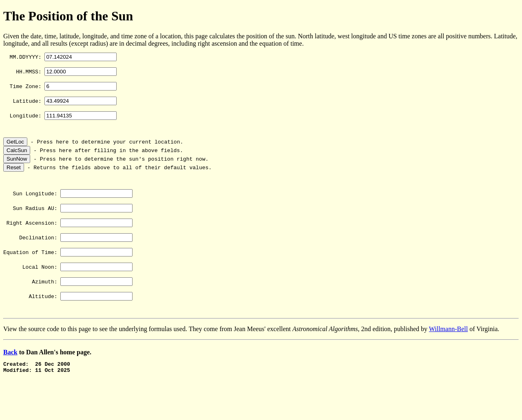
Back (10, 373)
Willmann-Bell (448, 350)
